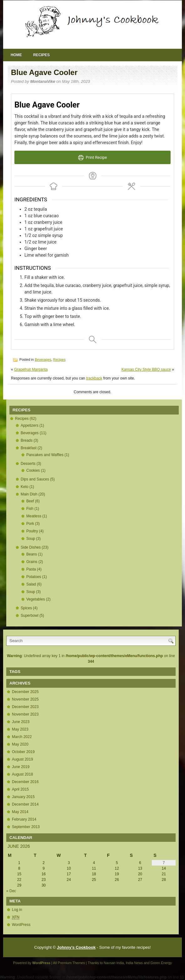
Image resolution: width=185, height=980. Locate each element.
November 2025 (25, 699)
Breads (27, 440)
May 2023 (20, 729)
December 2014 (25, 804)
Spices (26, 608)
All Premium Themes (69, 963)
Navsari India (114, 963)
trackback (94, 378)
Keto (25, 487)
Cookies (33, 470)
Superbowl (30, 616)
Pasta (31, 569)
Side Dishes (31, 547)
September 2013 (26, 827)
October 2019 (23, 752)
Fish (30, 509)
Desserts (28, 464)
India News (134, 963)
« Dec (11, 891)
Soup (31, 539)
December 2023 (25, 707)
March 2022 (22, 737)
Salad (31, 584)
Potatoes (34, 577)
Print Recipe (93, 157)
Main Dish (29, 494)
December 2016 (25, 782)
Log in (17, 910)
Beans (32, 554)
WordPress (21, 925)
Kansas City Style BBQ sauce (146, 369)
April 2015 (20, 789)
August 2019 (22, 759)
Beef (30, 501)
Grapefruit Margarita (31, 369)
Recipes (41, 55)
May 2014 (20, 812)
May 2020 (20, 744)
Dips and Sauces (35, 479)
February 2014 (24, 819)
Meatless (34, 516)
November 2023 (25, 714)
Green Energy (161, 963)
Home (16, 55)
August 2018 (22, 774)
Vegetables (36, 599)
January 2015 (23, 797)
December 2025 (25, 692)
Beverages (43, 359)
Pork (30, 524)
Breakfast (29, 448)
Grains (32, 562)
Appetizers (30, 425)
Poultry (32, 531)
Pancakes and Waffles (45, 455)
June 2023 (21, 722)
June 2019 (21, 767)
